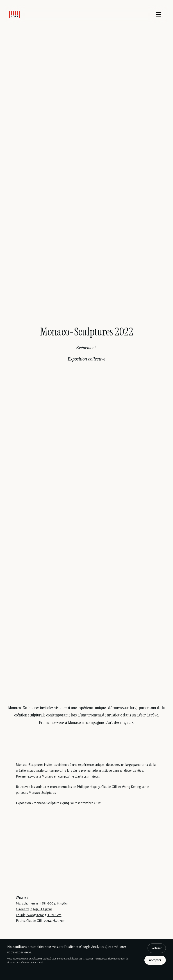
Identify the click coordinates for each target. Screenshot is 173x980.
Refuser (157, 948)
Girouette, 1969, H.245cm (34, 909)
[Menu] (159, 14)
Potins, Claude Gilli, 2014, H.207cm (41, 921)
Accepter (155, 960)
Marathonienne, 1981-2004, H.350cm (43, 903)
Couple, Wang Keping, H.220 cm (39, 915)
